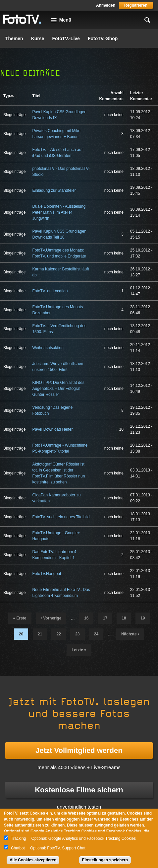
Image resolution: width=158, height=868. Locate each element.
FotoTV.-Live (66, 38)
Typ (9, 96)
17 (105, 618)
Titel (36, 96)
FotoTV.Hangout (47, 574)
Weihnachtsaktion (48, 348)
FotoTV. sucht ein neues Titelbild (61, 517)
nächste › (130, 634)
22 (58, 634)
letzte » (79, 650)
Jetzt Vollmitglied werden (79, 750)
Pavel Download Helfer (52, 429)
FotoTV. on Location (50, 291)
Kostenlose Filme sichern (79, 790)
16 (86, 618)
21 (40, 634)
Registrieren (136, 5)
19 (143, 618)
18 (124, 618)
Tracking (19, 838)
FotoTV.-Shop (103, 38)
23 (77, 634)
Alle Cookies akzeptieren (33, 860)
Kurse (38, 38)
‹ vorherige (51, 618)
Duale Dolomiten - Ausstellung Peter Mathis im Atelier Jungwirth (59, 212)
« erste (20, 618)
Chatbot (18, 848)
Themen (14, 38)
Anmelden (106, 5)
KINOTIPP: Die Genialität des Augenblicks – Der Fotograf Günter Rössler (58, 389)
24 (96, 634)
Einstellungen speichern (105, 860)
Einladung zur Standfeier (54, 190)
